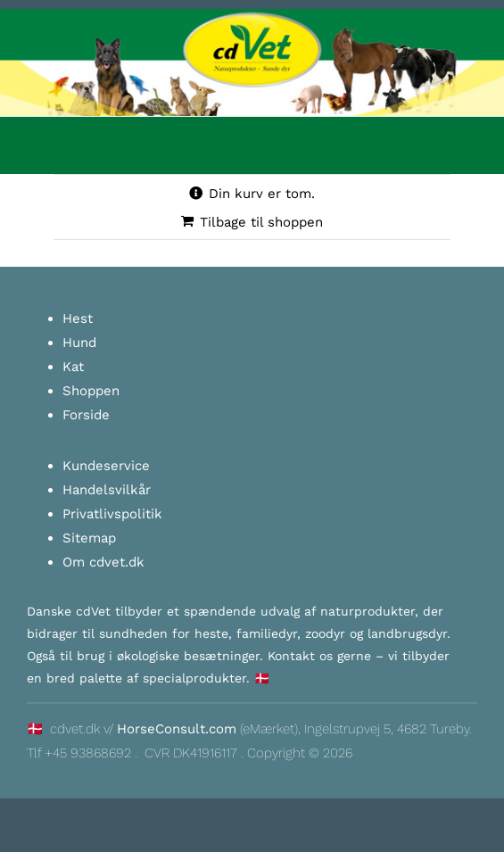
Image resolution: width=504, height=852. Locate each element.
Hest (78, 318)
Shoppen (91, 391)
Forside (86, 415)
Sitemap (89, 538)
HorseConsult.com (177, 729)
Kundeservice (106, 466)
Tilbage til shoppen (261, 222)
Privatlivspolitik (112, 514)
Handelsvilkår (107, 490)
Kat (73, 367)
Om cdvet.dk (103, 562)
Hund (79, 343)
